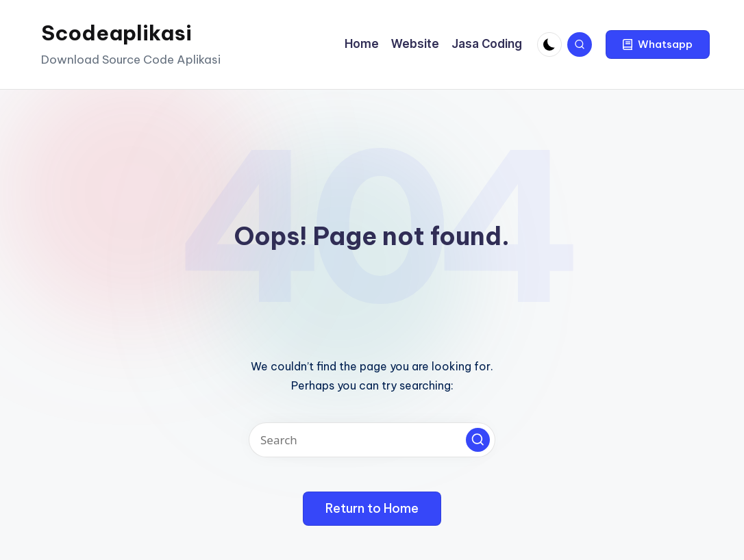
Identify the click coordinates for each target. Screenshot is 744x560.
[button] (658, 44)
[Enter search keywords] (372, 440)
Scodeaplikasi (116, 33)
